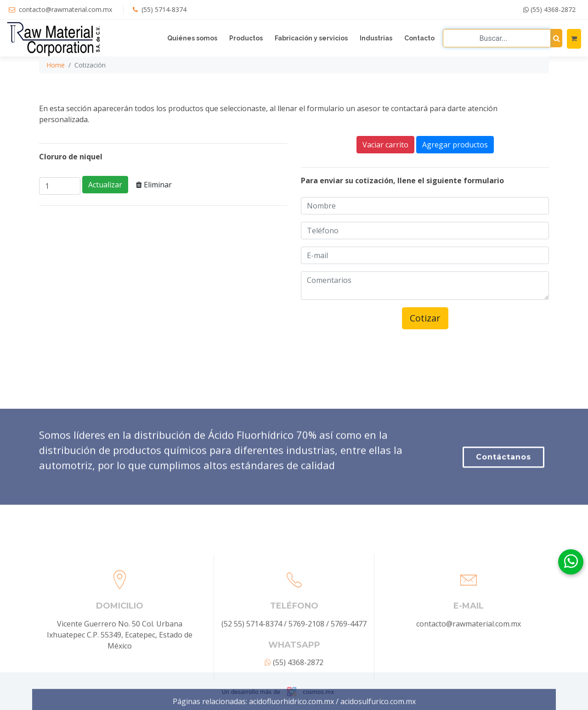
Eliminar (154, 185)
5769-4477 (349, 659)
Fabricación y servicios (311, 38)
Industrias (376, 38)
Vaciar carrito (385, 145)
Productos (246, 38)
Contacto (419, 38)
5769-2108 (306, 659)
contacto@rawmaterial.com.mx (65, 9)
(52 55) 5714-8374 (252, 659)
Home (56, 65)
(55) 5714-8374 (164, 9)
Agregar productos (455, 145)
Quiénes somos (192, 38)
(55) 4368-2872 (549, 9)
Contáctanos (503, 474)
